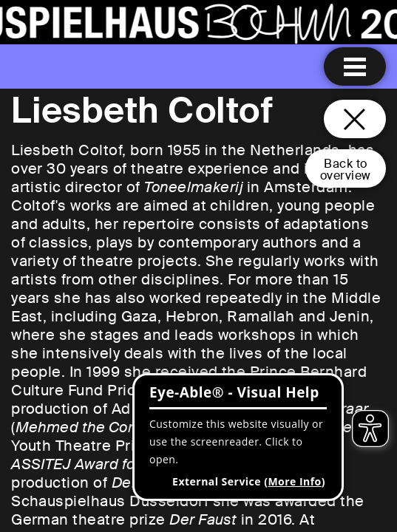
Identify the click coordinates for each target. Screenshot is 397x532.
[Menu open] (355, 66)
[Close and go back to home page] (355, 119)
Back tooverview (346, 170)
